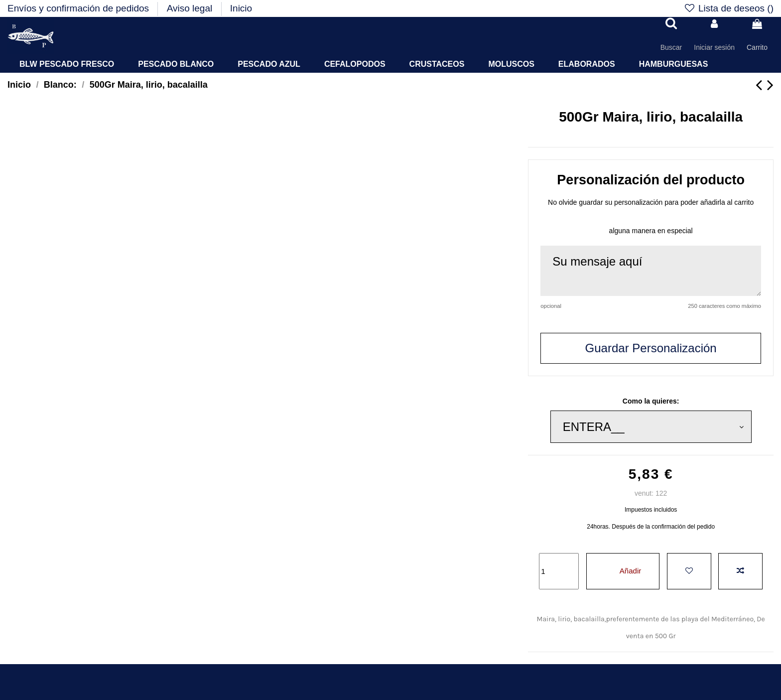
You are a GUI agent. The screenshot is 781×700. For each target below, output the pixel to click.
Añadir (623, 571)
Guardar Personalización (651, 348)
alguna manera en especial (651, 231)
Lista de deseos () (728, 8)
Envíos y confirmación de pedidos (79, 8)
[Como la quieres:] (651, 427)
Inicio (241, 8)
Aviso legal (191, 8)
